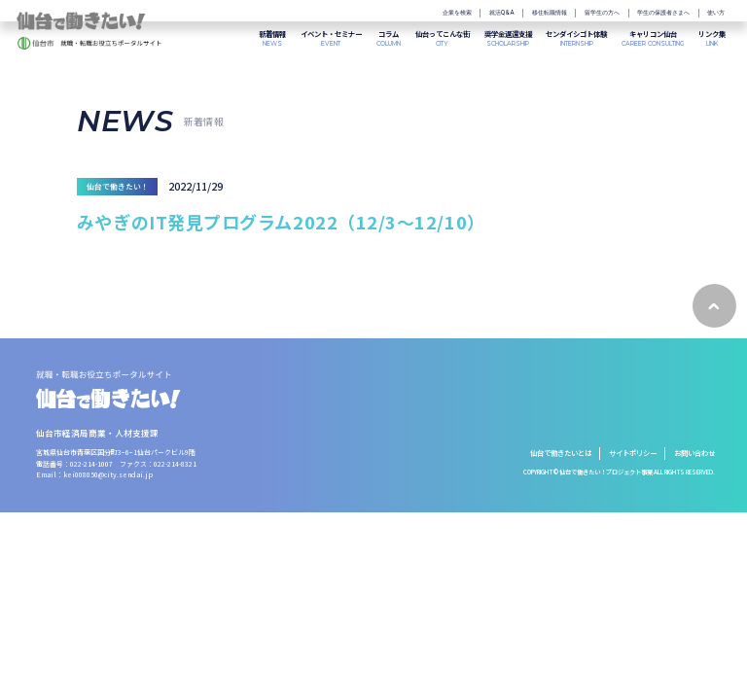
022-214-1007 (91, 464)
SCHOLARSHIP (508, 38)
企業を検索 (457, 13)
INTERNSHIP (576, 38)
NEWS (272, 38)
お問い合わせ (694, 453)
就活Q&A (502, 13)
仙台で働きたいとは (561, 453)
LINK (712, 38)
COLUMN (389, 38)
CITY (443, 38)
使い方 (716, 13)
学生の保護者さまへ (663, 13)
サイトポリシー (633, 453)
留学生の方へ (602, 13)
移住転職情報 (550, 13)
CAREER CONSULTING (653, 38)
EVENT (331, 38)
